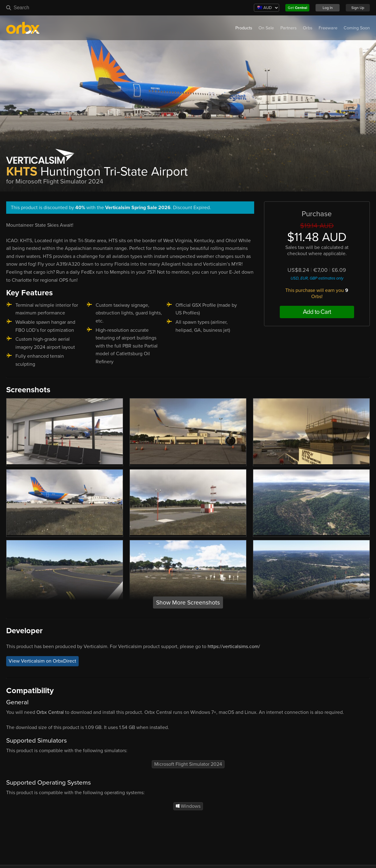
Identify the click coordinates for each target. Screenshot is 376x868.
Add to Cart (317, 312)
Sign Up (358, 8)
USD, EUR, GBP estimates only (317, 278)
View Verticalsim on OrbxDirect (42, 661)
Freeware (328, 28)
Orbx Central (50, 712)
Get (297, 8)
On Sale (266, 28)
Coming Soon (357, 28)
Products (244, 28)
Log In (328, 8)
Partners (289, 28)
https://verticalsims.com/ (234, 647)
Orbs (308, 28)
